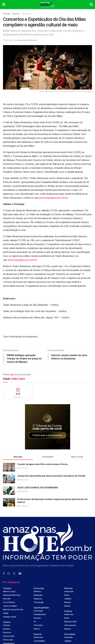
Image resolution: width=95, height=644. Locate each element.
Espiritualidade (41, 608)
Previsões (38, 625)
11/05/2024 (8, 40)
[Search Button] (91, 5)
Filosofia (7, 599)
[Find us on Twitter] (14, 574)
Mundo (67, 606)
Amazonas (26, 14)
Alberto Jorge (9, 592)
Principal (7, 14)
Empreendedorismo (12, 595)
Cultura (7, 622)
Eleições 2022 (70, 622)
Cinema (6, 625)
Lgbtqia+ (68, 641)
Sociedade (70, 634)
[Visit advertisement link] (47, 427)
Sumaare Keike (10, 617)
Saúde (6, 613)
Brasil (67, 595)
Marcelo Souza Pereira (13, 610)
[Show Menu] (4, 5)
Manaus (68, 602)
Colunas (7, 588)
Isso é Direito (9, 602)
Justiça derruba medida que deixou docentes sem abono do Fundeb (51, 476)
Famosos (7, 633)
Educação (68, 637)
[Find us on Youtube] (20, 574)
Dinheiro (37, 592)
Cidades (68, 599)
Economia (39, 588)
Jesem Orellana (10, 606)
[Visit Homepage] (47, 5)
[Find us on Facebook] (4, 574)
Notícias (16, 14)
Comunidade (39, 641)
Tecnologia (39, 602)
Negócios (38, 599)
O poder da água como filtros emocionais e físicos (43, 464)
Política (68, 611)
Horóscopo (8, 640)
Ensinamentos (40, 614)
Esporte (38, 634)
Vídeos (37, 629)
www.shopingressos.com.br (53, 198)
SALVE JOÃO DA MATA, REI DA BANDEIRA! (38, 488)
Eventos (7, 629)
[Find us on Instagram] (9, 574)
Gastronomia (9, 636)
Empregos (38, 595)
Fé (35, 622)
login (12, 375)
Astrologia (38, 611)
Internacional (70, 625)
